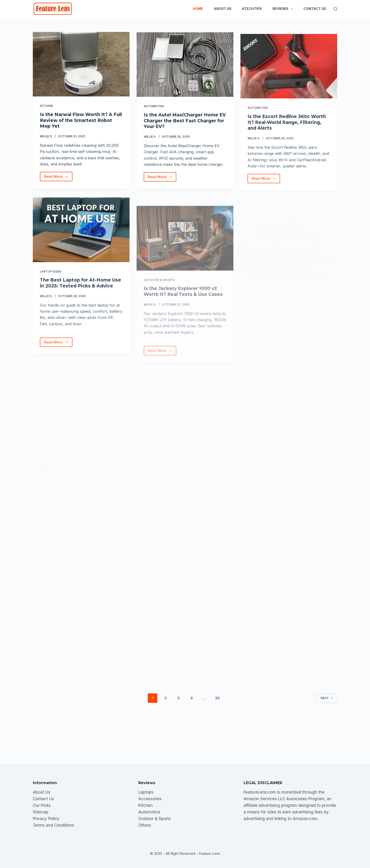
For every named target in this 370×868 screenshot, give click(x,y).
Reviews (284, 9)
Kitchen (46, 106)
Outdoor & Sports (155, 819)
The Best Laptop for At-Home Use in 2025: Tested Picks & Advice (80, 292)
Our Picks (42, 805)
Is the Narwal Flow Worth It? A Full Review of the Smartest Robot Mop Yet (81, 121)
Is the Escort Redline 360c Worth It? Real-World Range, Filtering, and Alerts (287, 131)
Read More (58, 178)
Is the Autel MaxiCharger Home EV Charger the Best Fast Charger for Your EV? (185, 122)
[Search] (335, 9)
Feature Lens (210, 853)
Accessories (150, 799)
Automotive (154, 108)
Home (198, 9)
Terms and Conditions (53, 825)
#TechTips (252, 9)
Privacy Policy (46, 819)
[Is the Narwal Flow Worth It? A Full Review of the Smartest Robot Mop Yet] (81, 65)
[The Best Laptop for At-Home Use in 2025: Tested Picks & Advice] (81, 238)
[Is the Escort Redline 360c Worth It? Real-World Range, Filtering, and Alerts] (289, 75)
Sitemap (41, 812)
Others (145, 825)
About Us (223, 9)
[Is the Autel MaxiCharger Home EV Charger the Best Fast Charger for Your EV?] (185, 66)
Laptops (146, 792)
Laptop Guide (51, 280)
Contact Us (315, 9)
